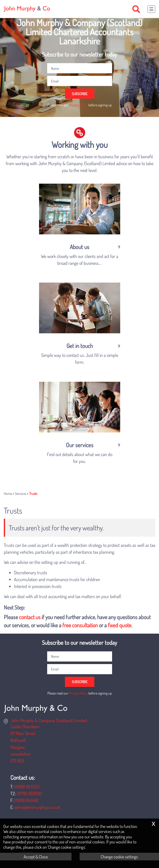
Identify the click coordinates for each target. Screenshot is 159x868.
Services (21, 493)
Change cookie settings (119, 857)
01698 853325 (27, 787)
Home (8, 493)
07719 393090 (30, 793)
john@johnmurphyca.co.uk (37, 807)
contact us (30, 617)
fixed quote (120, 625)
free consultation (80, 625)
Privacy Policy (78, 105)
